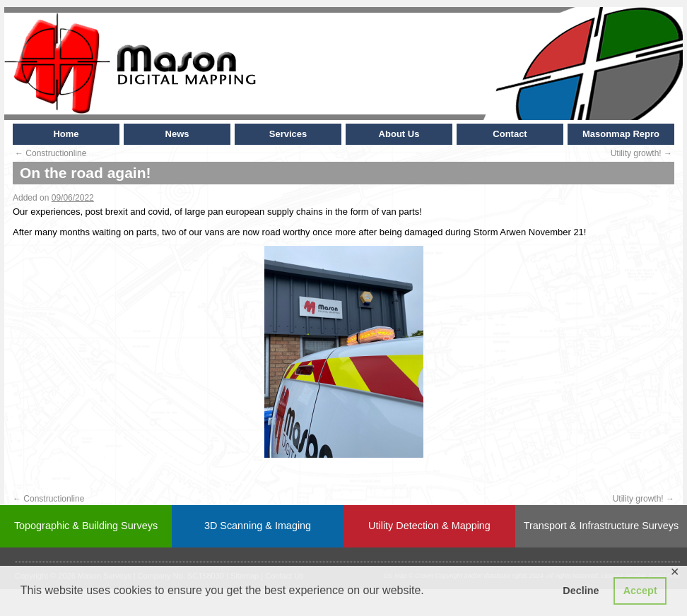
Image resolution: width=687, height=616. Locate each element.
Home (66, 134)
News (177, 134)
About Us (399, 134)
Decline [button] (581, 591)
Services (288, 134)
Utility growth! (641, 153)
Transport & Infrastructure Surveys (601, 526)
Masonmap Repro (621, 134)
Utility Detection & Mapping (429, 526)
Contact (510, 134)
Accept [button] (640, 591)
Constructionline (51, 153)
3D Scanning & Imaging (258, 526)
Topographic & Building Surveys (86, 526)
